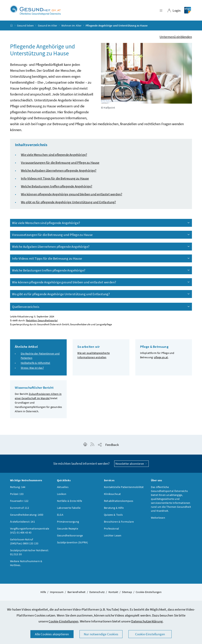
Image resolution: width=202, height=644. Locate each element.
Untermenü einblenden (176, 38)
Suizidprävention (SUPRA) (72, 543)
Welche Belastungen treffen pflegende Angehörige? (57, 187)
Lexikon (62, 495)
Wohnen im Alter (72, 26)
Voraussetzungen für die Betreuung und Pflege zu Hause (60, 164)
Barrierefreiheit (77, 593)
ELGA (60, 516)
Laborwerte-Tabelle (69, 509)
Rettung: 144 (18, 488)
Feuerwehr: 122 (19, 502)
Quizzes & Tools (113, 516)
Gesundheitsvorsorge (70, 536)
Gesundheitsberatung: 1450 (27, 516)
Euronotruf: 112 (20, 509)
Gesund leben (25, 26)
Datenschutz (97, 593)
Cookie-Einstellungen (64, 621)
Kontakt (113, 593)
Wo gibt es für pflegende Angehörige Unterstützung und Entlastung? (68, 203)
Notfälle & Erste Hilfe (70, 502)
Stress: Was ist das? (32, 369)
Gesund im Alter (48, 26)
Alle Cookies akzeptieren (52, 634)
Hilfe (43, 593)
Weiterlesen (158, 519)
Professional (111, 530)
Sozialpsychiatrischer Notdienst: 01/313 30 (29, 553)
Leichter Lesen (113, 536)
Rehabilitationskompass (119, 502)
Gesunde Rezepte (68, 530)
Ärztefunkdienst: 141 (22, 523)
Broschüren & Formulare (119, 523)
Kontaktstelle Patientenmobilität (124, 488)
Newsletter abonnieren (131, 465)
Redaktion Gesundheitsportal (42, 321)
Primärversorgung (68, 523)
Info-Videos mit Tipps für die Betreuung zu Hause (55, 179)
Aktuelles (63, 488)
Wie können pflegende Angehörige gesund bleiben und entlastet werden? (72, 195)
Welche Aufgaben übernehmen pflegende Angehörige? (59, 171)
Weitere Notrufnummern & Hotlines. (26, 564)
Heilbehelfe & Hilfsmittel (35, 364)
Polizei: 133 (17, 495)
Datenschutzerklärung (147, 621)
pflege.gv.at (161, 358)
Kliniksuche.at (112, 495)
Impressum (57, 593)
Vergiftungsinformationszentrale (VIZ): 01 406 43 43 (30, 531)
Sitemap (127, 593)
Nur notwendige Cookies (101, 634)
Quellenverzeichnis (101, 308)
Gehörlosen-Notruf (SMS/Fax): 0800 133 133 (24, 542)
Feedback (112, 446)
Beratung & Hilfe (114, 509)
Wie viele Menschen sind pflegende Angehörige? (54, 156)
